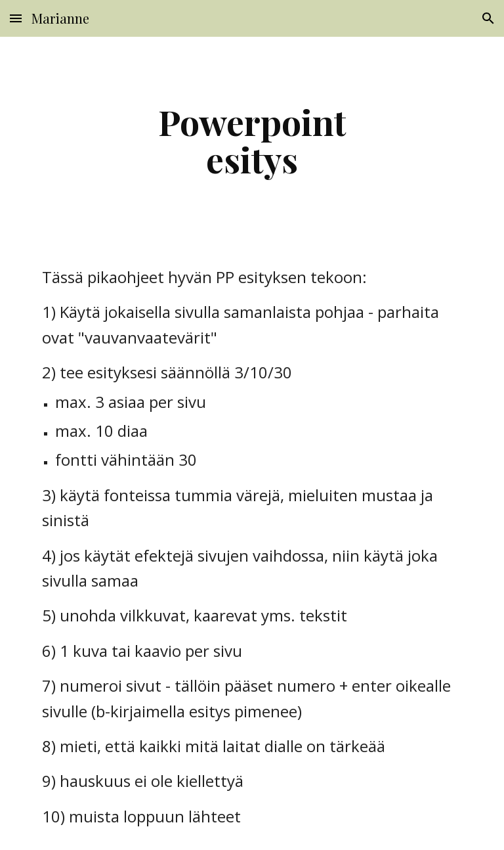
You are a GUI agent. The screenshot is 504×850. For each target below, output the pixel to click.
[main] (252, 140)
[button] (16, 18)
